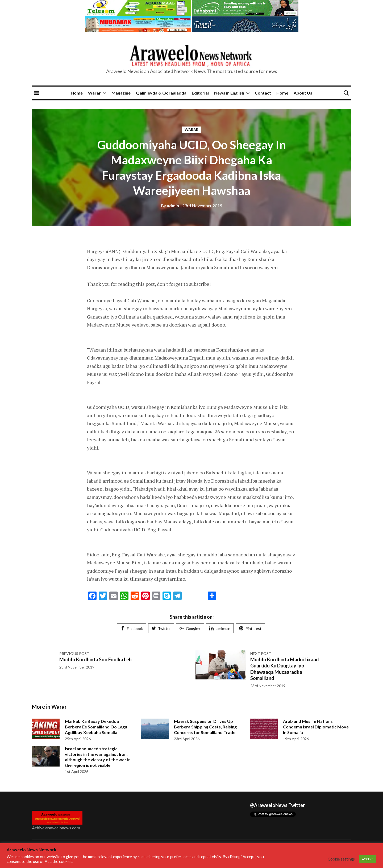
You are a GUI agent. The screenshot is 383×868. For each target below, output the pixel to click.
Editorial (200, 93)
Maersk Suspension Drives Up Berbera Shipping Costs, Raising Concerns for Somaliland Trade (205, 727)
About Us (303, 93)
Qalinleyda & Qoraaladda (161, 93)
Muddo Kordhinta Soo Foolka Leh (95, 659)
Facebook (132, 628)
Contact (263, 93)
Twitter (161, 628)
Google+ (190, 628)
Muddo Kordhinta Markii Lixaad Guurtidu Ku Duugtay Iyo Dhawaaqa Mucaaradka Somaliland (285, 669)
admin (170, 205)
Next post (261, 653)
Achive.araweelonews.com (56, 828)
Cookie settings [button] (341, 859)
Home (77, 93)
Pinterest (250, 628)
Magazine (121, 93)
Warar (94, 93)
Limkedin (220, 628)
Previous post (74, 653)
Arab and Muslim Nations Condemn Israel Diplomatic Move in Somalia (316, 727)
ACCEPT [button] (368, 859)
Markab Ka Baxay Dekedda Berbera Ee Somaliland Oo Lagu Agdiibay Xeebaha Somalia (96, 727)
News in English (229, 93)
